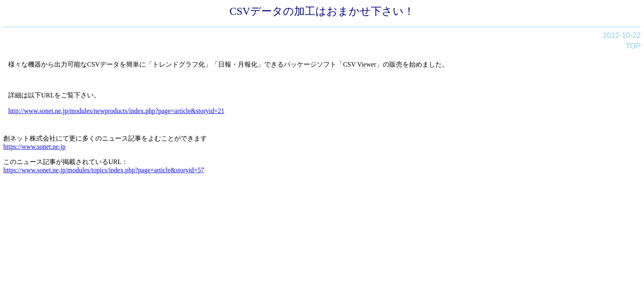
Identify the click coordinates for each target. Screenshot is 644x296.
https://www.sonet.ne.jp (34, 147)
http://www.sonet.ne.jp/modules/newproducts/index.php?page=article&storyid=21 (116, 111)
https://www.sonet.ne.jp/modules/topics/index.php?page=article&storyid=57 (104, 170)
